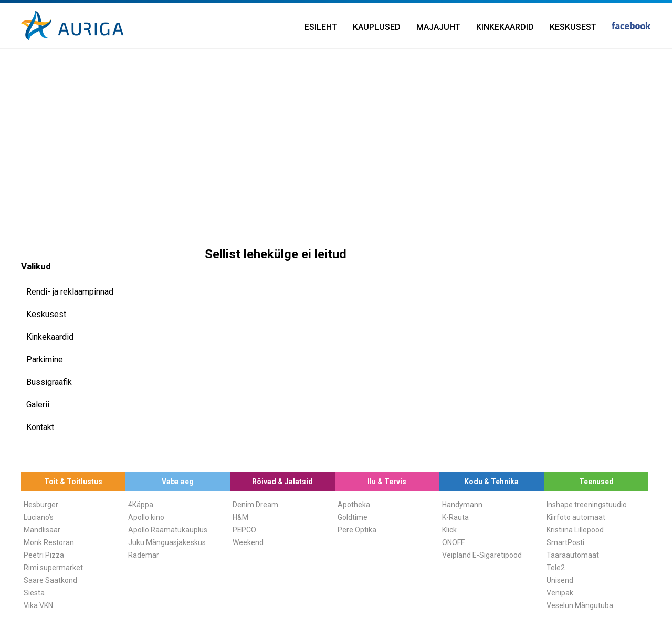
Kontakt (40, 427)
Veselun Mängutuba (580, 605)
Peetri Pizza (44, 555)
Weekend (248, 542)
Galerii (38, 405)
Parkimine (45, 359)
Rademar (144, 555)
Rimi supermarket (53, 568)
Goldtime (353, 517)
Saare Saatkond (50, 580)
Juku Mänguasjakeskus (167, 542)
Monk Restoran (49, 542)
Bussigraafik (49, 382)
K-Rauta (455, 517)
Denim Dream (255, 505)
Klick (449, 530)
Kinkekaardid (505, 27)
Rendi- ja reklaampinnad (70, 292)
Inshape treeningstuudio (587, 505)
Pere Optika (357, 530)
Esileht (321, 27)
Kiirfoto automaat (576, 517)
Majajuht (438, 27)
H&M (240, 517)
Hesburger (41, 505)
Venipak (560, 593)
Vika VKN (38, 605)
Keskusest (573, 27)
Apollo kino (146, 517)
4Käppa (141, 505)
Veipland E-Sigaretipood (482, 555)
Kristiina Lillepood (575, 530)
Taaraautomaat (573, 555)
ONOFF (453, 542)
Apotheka (354, 505)
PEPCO (244, 530)
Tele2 (556, 568)
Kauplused (377, 27)
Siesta (34, 593)
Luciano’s (39, 517)
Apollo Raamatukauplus (168, 530)
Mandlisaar (42, 530)
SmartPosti (565, 542)
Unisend (560, 580)
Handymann (462, 505)
